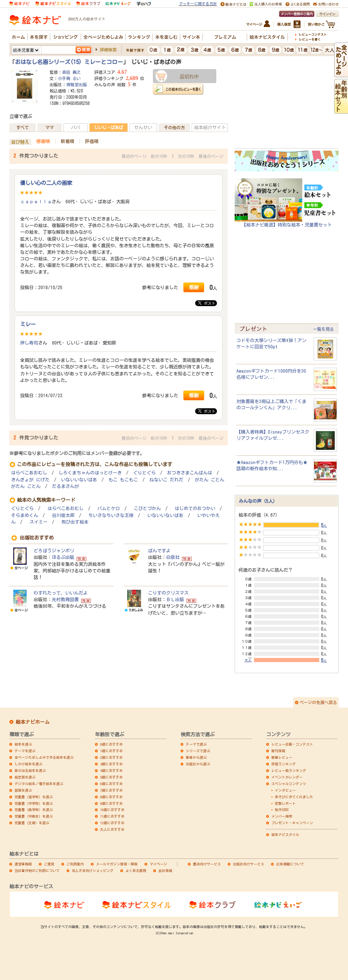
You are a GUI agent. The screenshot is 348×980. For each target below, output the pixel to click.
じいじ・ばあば (108, 127)
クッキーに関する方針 (198, 4)
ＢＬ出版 (175, 599)
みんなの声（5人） (258, 501)
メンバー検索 (282, 816)
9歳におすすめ (111, 803)
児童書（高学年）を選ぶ (34, 810)
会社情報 (165, 871)
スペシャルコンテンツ (289, 784)
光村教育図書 (65, 599)
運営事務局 (23, 864)
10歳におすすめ (112, 810)
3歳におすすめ (111, 764)
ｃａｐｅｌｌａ (36, 202)
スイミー (38, 522)
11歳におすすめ (112, 816)
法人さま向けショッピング (93, 871)
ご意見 (49, 864)
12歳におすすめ (112, 823)
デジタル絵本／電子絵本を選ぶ (39, 784)
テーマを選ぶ (25, 751)
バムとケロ (109, 509)
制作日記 (282, 810)
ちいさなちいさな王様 (111, 515)
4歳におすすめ (111, 770)
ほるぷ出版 (63, 557)
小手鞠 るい (69, 78)
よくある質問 (136, 871)
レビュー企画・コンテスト (292, 744)
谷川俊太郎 (63, 515)
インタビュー (285, 790)
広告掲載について (290, 864)
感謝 (194, 287)
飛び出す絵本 (75, 522)
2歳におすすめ (111, 757)
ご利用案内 (75, 864)
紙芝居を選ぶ (25, 777)
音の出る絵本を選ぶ (30, 770)
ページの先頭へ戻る (318, 702)
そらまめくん (25, 515)
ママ (50, 127)
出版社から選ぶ (198, 764)
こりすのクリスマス (168, 593)
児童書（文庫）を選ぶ (32, 823)
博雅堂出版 (77, 84)
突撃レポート (285, 803)
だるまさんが (66, 486)
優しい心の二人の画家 (46, 183)
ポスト (207, 303)
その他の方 (174, 127)
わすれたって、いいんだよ (61, 593)
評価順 (92, 141)
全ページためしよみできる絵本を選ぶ (44, 757)
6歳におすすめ (111, 784)
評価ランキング (284, 764)
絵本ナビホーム (33, 722)
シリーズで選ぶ (198, 751)
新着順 (67, 141)
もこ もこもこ (123, 480)
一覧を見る (323, 329)
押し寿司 (29, 343)
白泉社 (173, 557)
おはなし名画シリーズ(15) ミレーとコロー (69, 62)
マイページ (158, 864)
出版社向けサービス (249, 864)
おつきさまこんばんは (190, 473)
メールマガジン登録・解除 (117, 864)
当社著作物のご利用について (37, 871)
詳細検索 (108, 50)
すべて (23, 127)
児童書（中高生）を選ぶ (34, 816)
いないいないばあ (79, 480)
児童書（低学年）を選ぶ (34, 797)
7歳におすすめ (111, 790)
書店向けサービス (207, 864)
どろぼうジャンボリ (54, 551)
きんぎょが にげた (30, 480)
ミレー (28, 324)
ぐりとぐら (144, 473)
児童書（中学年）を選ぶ (34, 803)
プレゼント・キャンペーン (292, 823)
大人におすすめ (112, 829)
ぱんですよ (159, 551)
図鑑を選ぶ (23, 790)
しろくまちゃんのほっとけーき (90, 473)
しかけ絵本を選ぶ (28, 764)
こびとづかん (147, 509)
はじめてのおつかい (195, 509)
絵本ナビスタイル (285, 835)
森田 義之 (71, 72)
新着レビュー (282, 757)
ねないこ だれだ (166, 480)
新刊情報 (278, 751)
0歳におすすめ (111, 744)
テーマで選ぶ (196, 744)
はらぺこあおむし (29, 473)
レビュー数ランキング (289, 770)
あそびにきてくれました (294, 797)
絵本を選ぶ (23, 744)
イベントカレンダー (287, 777)
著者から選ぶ (196, 757)
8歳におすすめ (111, 797)
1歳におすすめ (111, 751)
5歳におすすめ (111, 777)
